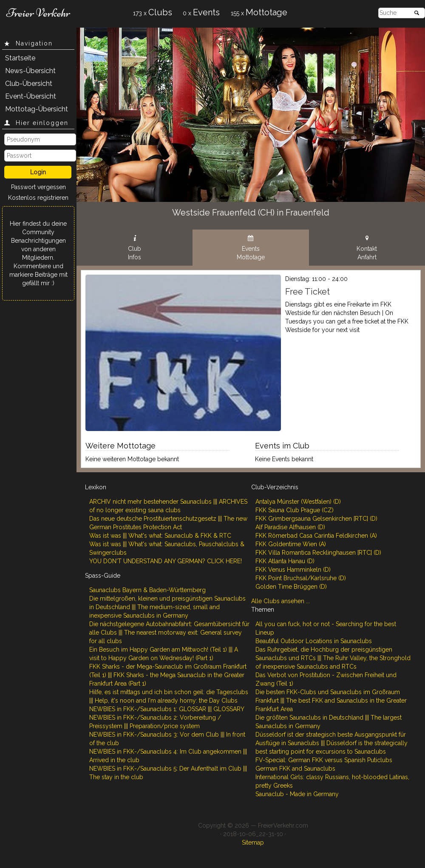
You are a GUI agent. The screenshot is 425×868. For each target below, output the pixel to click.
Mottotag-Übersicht (37, 109)
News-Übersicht (30, 71)
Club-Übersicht (29, 84)
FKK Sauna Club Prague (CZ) (295, 510)
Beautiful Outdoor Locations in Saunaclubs (314, 641)
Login (38, 172)
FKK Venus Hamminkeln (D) (293, 570)
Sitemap (253, 842)
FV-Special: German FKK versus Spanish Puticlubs (324, 760)
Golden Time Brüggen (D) (291, 587)
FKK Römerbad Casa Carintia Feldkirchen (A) (316, 536)
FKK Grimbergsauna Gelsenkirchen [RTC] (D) (316, 519)
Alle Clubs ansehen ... (280, 601)
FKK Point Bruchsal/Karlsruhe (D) (301, 578)
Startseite (20, 58)
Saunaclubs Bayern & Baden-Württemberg (147, 590)
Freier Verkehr (38, 13)
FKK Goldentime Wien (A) (291, 544)
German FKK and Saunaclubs (295, 769)
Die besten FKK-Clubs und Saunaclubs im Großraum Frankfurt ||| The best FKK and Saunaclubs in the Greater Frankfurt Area (331, 701)
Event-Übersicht (31, 96)
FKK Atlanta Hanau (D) (285, 561)
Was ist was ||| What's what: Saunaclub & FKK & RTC (160, 536)
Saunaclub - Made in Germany (297, 794)
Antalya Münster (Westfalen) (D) (298, 502)
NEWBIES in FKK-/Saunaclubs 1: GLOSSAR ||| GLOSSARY (167, 709)
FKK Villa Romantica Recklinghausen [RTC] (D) (318, 553)
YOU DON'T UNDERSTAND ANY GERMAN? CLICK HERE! (166, 561)
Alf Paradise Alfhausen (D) (290, 527)
